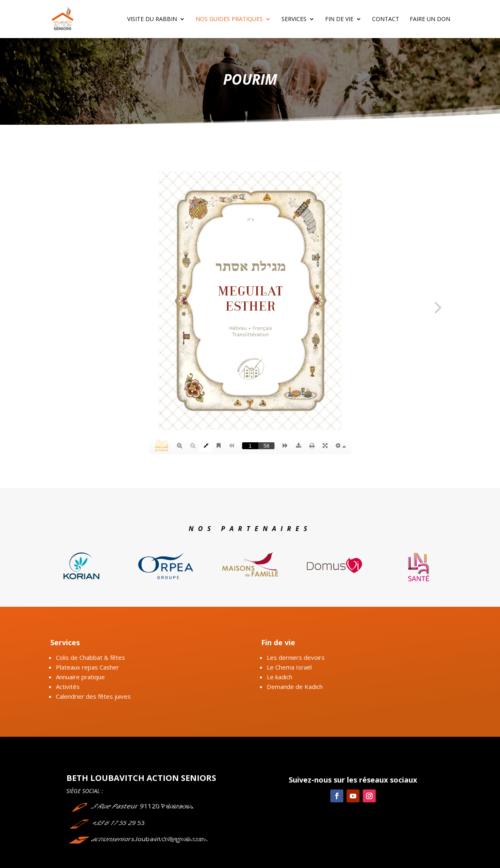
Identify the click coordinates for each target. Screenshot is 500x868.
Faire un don (430, 19)
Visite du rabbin (152, 19)
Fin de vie (339, 19)
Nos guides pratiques (229, 19)
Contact (386, 19)
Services (294, 19)
